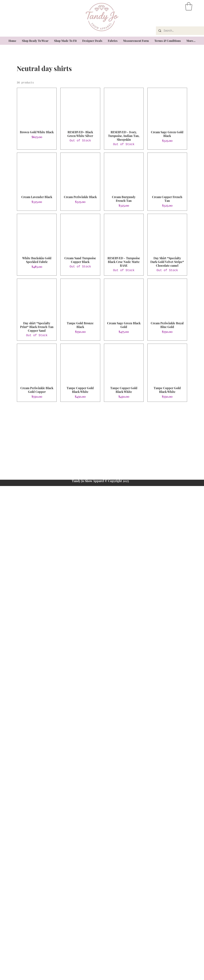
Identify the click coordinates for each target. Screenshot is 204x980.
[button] (189, 6)
